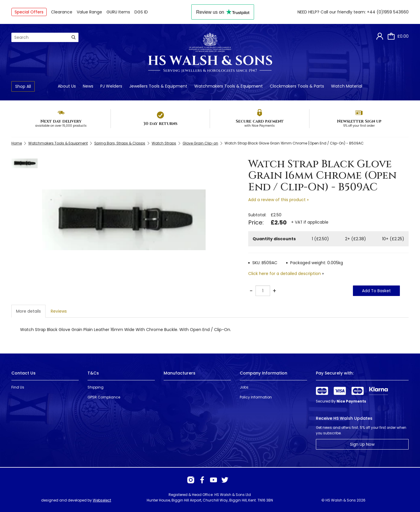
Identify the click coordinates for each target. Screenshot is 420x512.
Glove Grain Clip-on (200, 143)
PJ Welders (111, 86)
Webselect (102, 500)
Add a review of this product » (278, 200)
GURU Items (118, 12)
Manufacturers (180, 373)
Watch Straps (164, 143)
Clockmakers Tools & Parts (297, 86)
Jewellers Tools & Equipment (158, 86)
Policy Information (256, 397)
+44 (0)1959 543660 (388, 12)
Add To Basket (376, 291)
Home (17, 143)
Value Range (89, 12)
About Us (67, 86)
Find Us (18, 387)
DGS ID (141, 12)
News (88, 86)
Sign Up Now (362, 444)
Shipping (96, 387)
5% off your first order (359, 126)
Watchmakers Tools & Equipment (229, 86)
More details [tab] (28, 311)
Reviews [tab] (59, 311)
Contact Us (23, 373)
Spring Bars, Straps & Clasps (120, 143)
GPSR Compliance (104, 397)
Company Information (264, 373)
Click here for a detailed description (285, 274)
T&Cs (93, 373)
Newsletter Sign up (359, 121)
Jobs (244, 387)
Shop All (23, 86)
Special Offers (29, 12)
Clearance (62, 12)
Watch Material (347, 86)
